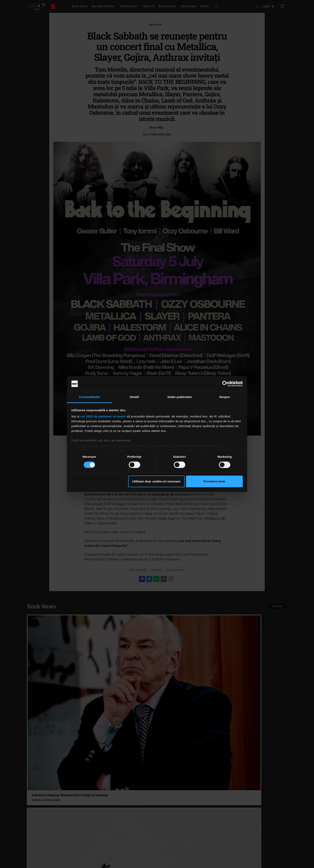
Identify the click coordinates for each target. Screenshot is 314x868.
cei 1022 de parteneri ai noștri (103, 416)
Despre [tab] (225, 397)
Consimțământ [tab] (89, 397)
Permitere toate (214, 481)
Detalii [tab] (135, 397)
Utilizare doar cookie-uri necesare (156, 481)
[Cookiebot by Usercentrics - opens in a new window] (225, 384)
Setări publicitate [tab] (180, 397)
